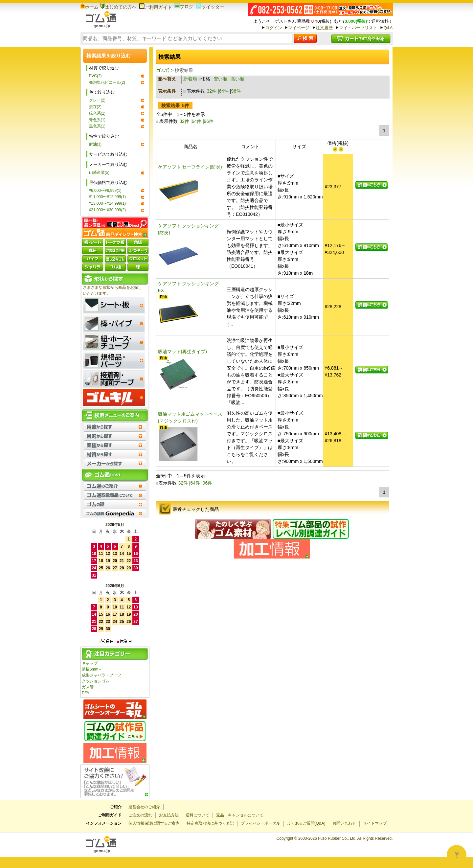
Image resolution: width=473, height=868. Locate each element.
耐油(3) (95, 144)
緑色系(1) (97, 113)
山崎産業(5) (99, 172)
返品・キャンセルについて (240, 815)
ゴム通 (163, 70)
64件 (224, 91)
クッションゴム (96, 681)
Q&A (388, 28)
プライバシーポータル (260, 823)
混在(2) (95, 107)
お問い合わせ (344, 823)
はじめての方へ (119, 7)
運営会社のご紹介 (144, 807)
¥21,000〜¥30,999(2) (108, 210)
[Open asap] (457, 855)
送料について (197, 815)
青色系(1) (97, 120)
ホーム (90, 7)
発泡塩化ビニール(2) (107, 82)
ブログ (184, 7)
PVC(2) (95, 76)
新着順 (190, 79)
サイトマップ (375, 823)
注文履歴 (324, 28)
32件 (212, 91)
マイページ (299, 28)
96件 (236, 91)
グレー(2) (97, 100)
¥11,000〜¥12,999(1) (108, 197)
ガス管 (88, 687)
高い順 (237, 79)
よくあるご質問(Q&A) (306, 823)
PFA (85, 693)
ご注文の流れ (140, 815)
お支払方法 (169, 815)
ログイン (274, 28)
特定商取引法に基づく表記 (210, 823)
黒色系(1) (97, 126)
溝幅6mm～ (92, 669)
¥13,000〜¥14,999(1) (108, 203)
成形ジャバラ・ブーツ (101, 675)
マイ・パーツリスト (358, 28)
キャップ (90, 663)
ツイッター (210, 7)
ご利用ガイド (156, 7)
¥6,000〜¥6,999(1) (105, 191)
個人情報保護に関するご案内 (154, 823)
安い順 (220, 79)
